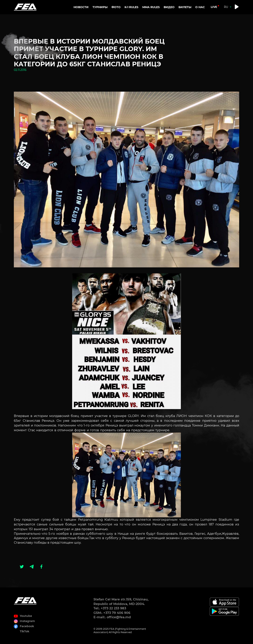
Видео (169, 7)
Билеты (185, 7)
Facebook (27, 626)
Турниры (100, 7)
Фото (116, 7)
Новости (81, 7)
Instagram (27, 621)
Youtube (26, 616)
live (214, 7)
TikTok (25, 631)
